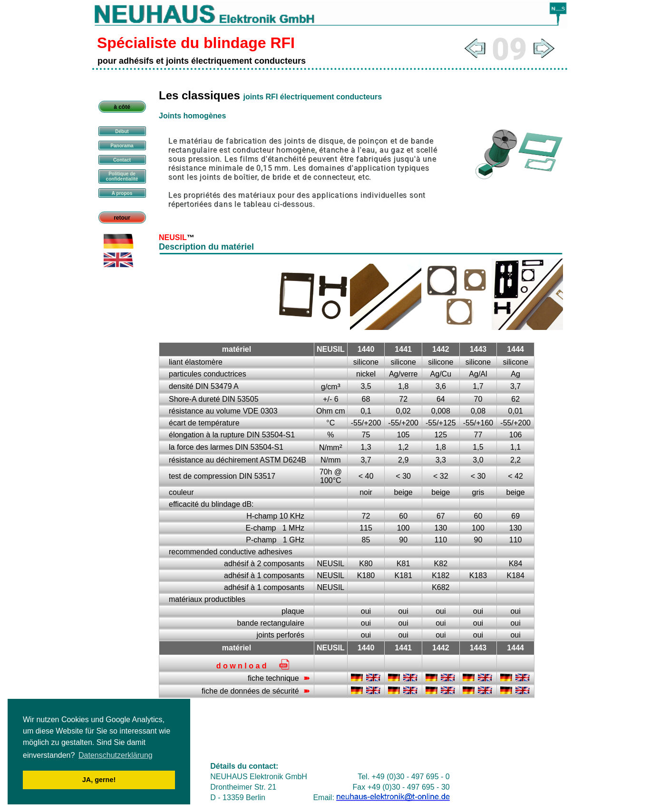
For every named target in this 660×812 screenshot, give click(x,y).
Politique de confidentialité (122, 176)
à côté (122, 107)
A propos (122, 193)
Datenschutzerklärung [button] (116, 755)
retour (122, 218)
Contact (122, 160)
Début (122, 131)
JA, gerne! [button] (99, 780)
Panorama (122, 146)
